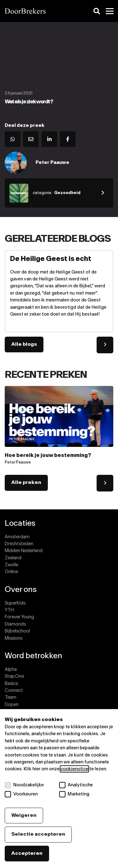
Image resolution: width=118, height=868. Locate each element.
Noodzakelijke (24, 785)
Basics (11, 684)
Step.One (14, 676)
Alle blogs (24, 344)
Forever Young (19, 617)
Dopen (12, 705)
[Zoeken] (97, 11)
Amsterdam (17, 537)
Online (11, 572)
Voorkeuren (21, 794)
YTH (9, 610)
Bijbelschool (17, 631)
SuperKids (15, 603)
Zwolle (11, 565)
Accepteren (27, 853)
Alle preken (26, 483)
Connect (14, 690)
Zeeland (13, 558)
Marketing (74, 794)
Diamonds (15, 624)
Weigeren (24, 815)
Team (11, 697)
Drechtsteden (19, 544)
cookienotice (74, 769)
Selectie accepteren (38, 834)
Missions (14, 638)
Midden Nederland (24, 551)
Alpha (11, 669)
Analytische (76, 785)
